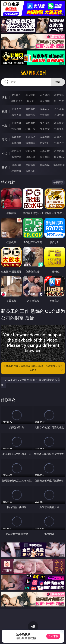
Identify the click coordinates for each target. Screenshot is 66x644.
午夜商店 (30, 165)
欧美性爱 (59, 123)
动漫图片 (59, 137)
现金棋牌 (45, 101)
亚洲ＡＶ (16, 109)
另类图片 (59, 143)
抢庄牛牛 (59, 101)
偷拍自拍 (30, 123)
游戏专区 (59, 95)
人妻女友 (45, 151)
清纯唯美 (30, 143)
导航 (5, 168)
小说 (5, 154)
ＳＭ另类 (59, 115)
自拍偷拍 (30, 109)
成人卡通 (45, 123)
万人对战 (45, 95)
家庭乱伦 (30, 151)
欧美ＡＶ (45, 109)
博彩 (5, 97)
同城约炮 (16, 165)
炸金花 (30, 101)
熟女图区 (45, 143)
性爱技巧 (59, 157)
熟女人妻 (16, 115)
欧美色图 (45, 137)
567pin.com (33, 73)
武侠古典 (59, 151)
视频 (5, 112)
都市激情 (16, 151)
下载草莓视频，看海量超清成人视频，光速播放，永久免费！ (33, 368)
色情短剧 (30, 171)
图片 (5, 140)
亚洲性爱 (16, 123)
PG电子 (16, 95)
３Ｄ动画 (59, 109)
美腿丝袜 (16, 143)
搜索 (58, 82)
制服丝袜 (16, 129)
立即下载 (53, 636)
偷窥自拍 (16, 137)
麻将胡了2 (16, 101)
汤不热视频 (59, 165)
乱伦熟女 (45, 129)
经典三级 (30, 129)
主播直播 (45, 115)
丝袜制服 (30, 115)
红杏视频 (16, 171)
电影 (5, 126)
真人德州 (30, 95)
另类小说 (30, 157)
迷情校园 (16, 157)
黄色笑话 (45, 157)
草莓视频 (45, 165)
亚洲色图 (30, 137)
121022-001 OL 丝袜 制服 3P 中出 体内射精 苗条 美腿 (31, 382)
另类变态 (59, 129)
